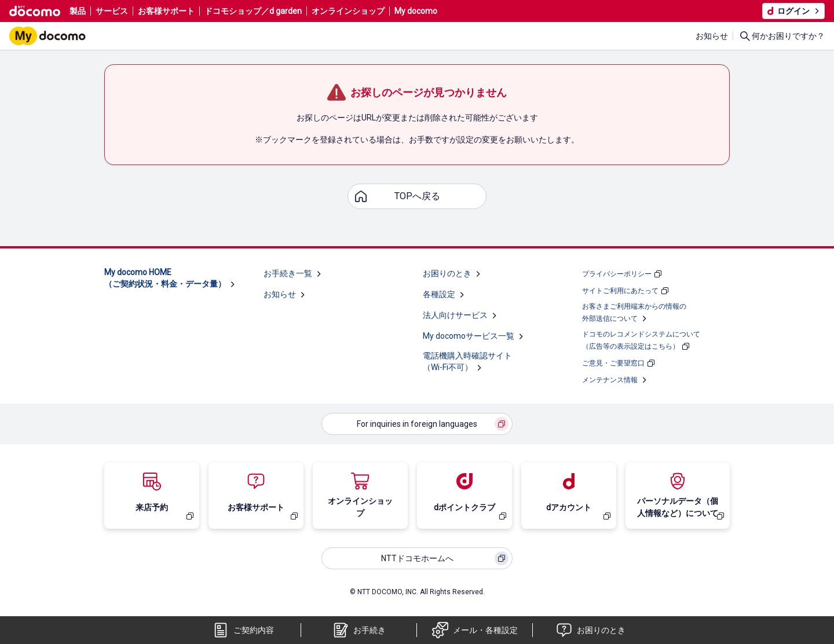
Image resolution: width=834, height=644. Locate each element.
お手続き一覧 (288, 273)
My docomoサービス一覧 (469, 336)
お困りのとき (447, 273)
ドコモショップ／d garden (253, 11)
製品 (78, 11)
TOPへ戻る (417, 196)
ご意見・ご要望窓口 (613, 363)
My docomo (416, 11)
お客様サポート (166, 11)
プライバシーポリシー (617, 274)
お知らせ (712, 36)
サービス (112, 11)
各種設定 (439, 294)
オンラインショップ (348, 11)
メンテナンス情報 (610, 380)
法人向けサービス (455, 315)
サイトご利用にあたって (620, 291)
